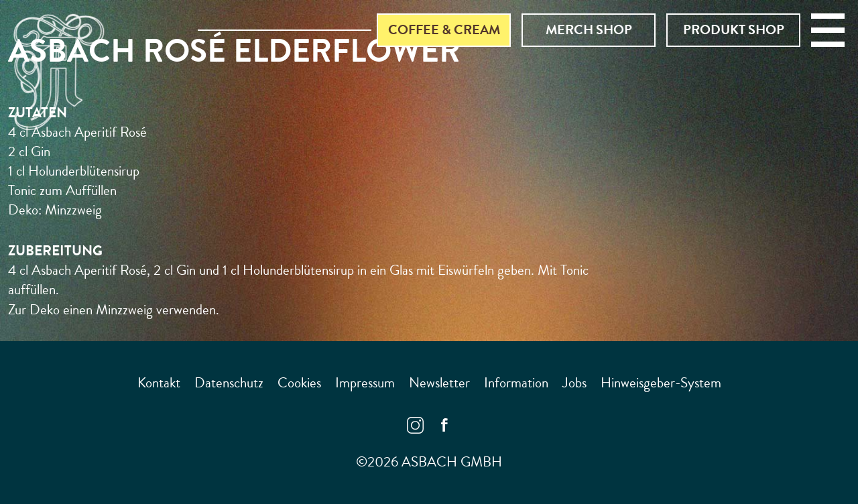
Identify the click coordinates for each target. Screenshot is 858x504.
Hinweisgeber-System (661, 383)
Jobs (574, 383)
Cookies (299, 383)
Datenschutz (229, 383)
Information (516, 383)
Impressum (365, 383)
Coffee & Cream (444, 30)
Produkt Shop (734, 30)
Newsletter (439, 383)
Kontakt (159, 383)
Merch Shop (589, 30)
